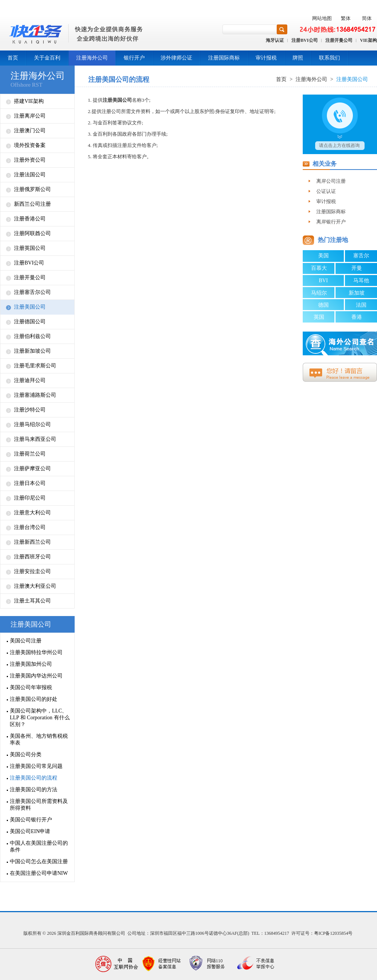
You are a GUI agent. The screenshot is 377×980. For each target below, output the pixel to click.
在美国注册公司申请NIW (39, 873)
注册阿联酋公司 (32, 233)
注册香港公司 (30, 219)
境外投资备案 (30, 145)
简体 (367, 18)
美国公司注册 (26, 641)
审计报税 (266, 58)
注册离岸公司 (30, 116)
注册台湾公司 (30, 527)
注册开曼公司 (339, 40)
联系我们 (329, 58)
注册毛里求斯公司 (35, 366)
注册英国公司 (30, 248)
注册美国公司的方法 (34, 790)
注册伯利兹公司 (32, 336)
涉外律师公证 (176, 58)
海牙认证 (275, 40)
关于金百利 (47, 58)
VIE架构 (369, 40)
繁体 (346, 18)
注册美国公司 (30, 307)
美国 (323, 256)
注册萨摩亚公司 (32, 469)
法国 (361, 305)
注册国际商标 (224, 58)
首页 (13, 58)
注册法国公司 (30, 175)
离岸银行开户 (331, 222)
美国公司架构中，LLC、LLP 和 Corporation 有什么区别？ (40, 718)
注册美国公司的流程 (34, 778)
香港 (357, 317)
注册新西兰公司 (32, 542)
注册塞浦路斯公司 (35, 395)
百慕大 (319, 268)
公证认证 (326, 191)
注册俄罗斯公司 (32, 189)
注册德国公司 (30, 322)
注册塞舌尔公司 (32, 292)
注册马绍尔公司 (32, 424)
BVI (323, 281)
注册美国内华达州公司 (36, 676)
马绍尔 (319, 293)
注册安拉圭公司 (32, 571)
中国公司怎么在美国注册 (39, 862)
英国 (319, 317)
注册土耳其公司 (32, 601)
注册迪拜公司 (30, 380)
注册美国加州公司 (31, 664)
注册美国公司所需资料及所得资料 (39, 805)
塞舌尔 (361, 256)
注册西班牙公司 (32, 557)
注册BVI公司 (304, 40)
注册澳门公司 (30, 131)
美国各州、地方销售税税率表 (39, 739)
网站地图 (322, 18)
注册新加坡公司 (32, 351)
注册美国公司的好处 (34, 699)
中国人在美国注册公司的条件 (39, 846)
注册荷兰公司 (30, 454)
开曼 (357, 268)
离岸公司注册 (331, 181)
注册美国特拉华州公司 (36, 652)
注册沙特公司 (30, 410)
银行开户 (134, 58)
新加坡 (357, 293)
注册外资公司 (30, 160)
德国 (323, 305)
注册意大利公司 (32, 513)
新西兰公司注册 (32, 204)
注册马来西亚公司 (35, 439)
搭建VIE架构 (29, 101)
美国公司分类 (26, 754)
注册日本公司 (30, 483)
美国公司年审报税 (31, 687)
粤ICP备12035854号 (333, 933)
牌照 (298, 58)
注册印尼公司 (30, 498)
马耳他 (361, 281)
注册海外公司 (92, 58)
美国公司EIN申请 (30, 831)
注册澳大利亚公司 (35, 586)
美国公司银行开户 (31, 820)
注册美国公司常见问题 (36, 766)
